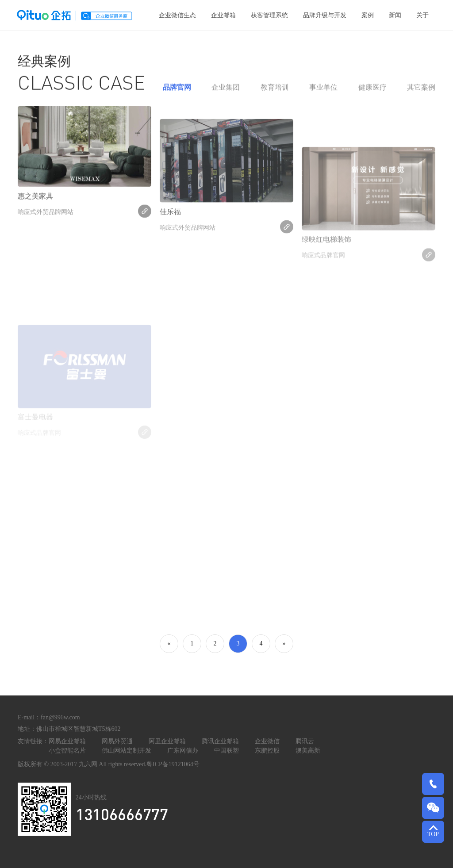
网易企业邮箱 (67, 741)
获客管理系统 (269, 15)
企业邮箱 (223, 15)
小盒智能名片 (67, 751)
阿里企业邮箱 (167, 741)
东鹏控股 (267, 751)
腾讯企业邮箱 (220, 741)
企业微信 (267, 741)
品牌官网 (177, 92)
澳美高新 (308, 751)
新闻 (395, 15)
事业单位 (323, 92)
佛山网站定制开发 (127, 751)
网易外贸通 (117, 741)
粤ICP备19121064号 (173, 764)
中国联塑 (226, 751)
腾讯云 (305, 741)
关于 (422, 15)
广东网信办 (183, 751)
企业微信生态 (177, 15)
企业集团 (226, 92)
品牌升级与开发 (325, 15)
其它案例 (421, 92)
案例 (368, 15)
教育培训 (275, 92)
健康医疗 (372, 92)
